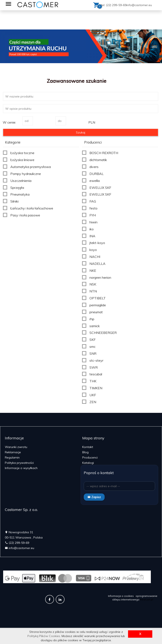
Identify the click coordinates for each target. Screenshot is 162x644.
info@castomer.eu (139, 5)
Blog (85, 452)
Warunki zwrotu (16, 447)
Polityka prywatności (19, 463)
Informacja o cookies (121, 596)
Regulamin (12, 457)
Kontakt (88, 447)
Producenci (90, 457)
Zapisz (94, 497)
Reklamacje (13, 452)
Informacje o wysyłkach (21, 468)
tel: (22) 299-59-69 (114, 5)
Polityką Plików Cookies (44, 636)
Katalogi (88, 463)
